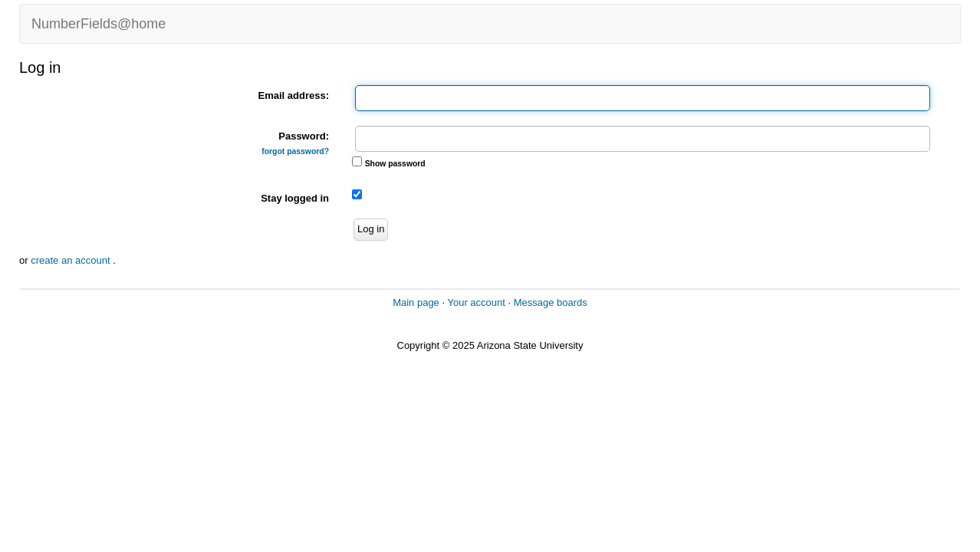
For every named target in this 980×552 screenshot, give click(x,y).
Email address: (294, 95)
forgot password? (295, 151)
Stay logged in (295, 198)
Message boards (551, 302)
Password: (295, 143)
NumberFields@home (99, 24)
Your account (476, 302)
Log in (371, 229)
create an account (72, 260)
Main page (416, 302)
